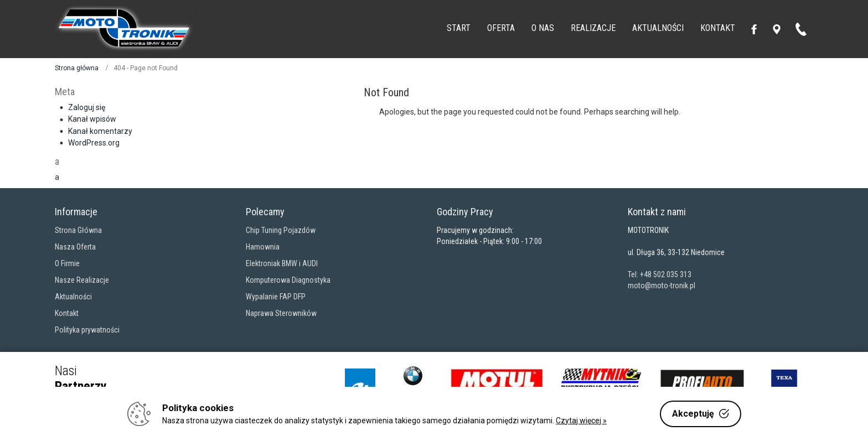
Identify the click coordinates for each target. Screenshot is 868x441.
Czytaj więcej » (581, 421)
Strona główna (77, 68)
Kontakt (67, 313)
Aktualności (73, 297)
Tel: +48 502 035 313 (660, 274)
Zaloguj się (87, 107)
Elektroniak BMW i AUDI (282, 263)
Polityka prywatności (87, 330)
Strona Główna (78, 230)
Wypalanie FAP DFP (276, 297)
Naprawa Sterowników (281, 313)
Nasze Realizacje (82, 280)
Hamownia (263, 247)
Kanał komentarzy (100, 131)
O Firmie (67, 263)
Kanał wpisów (92, 119)
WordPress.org (94, 143)
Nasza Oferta (75, 247)
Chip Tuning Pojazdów (281, 230)
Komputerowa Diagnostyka (288, 280)
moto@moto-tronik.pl (662, 286)
